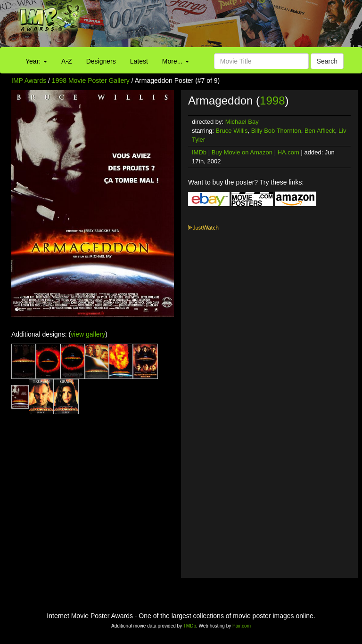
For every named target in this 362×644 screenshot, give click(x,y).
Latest (139, 61)
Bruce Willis (232, 131)
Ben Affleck (320, 131)
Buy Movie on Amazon (242, 152)
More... (176, 61)
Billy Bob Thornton (276, 131)
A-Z (67, 61)
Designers (101, 61)
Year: (36, 61)
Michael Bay (242, 122)
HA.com (288, 152)
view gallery (88, 334)
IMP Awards (29, 80)
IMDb (199, 152)
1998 (272, 101)
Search (327, 61)
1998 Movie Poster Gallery (91, 80)
